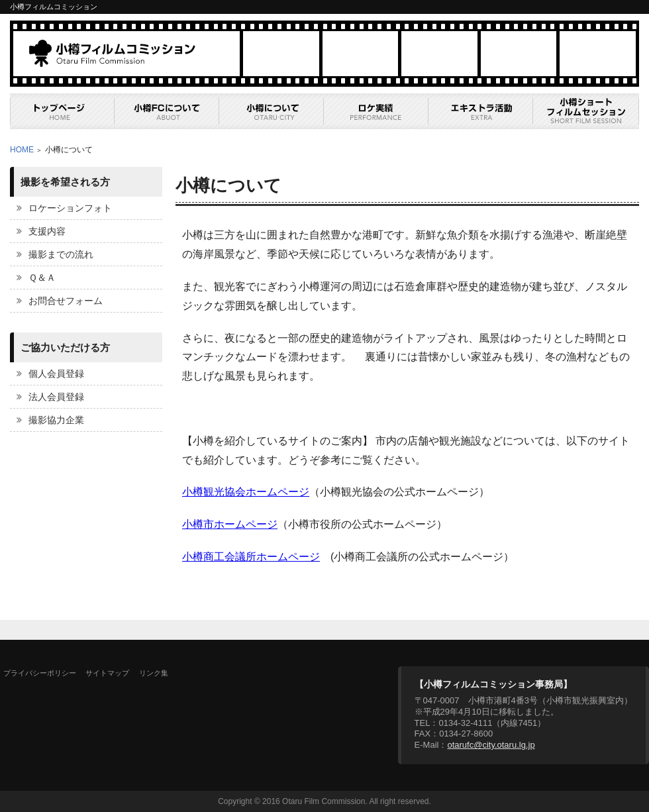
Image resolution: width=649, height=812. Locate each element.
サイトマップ (107, 673)
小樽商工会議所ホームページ (251, 557)
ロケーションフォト (70, 208)
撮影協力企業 (56, 420)
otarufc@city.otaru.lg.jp (491, 745)
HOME (22, 150)
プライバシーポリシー (40, 673)
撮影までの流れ (61, 254)
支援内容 (47, 231)
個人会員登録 (56, 374)
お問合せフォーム (66, 301)
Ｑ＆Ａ (42, 278)
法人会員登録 (56, 397)
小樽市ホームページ (230, 524)
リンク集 (154, 673)
